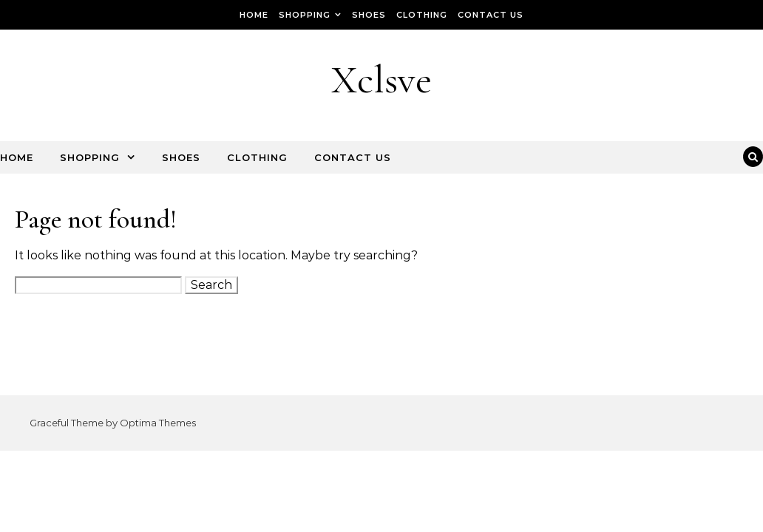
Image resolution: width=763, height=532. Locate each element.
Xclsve (381, 79)
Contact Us (491, 15)
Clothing (422, 15)
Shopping (305, 15)
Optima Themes (158, 423)
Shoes (369, 15)
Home (254, 15)
